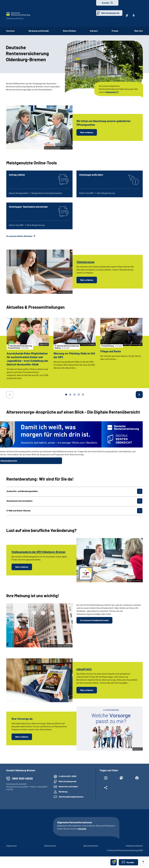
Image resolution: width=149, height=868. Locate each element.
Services (10, 31)
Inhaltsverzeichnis (134, 846)
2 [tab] (70, 395)
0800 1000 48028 (22, 778)
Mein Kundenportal (110, 13)
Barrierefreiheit (91, 846)
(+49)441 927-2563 (68, 776)
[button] (128, 862)
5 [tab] (83, 395)
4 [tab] (79, 395)
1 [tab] (66, 395)
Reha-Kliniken (70, 31)
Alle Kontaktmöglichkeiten (71, 797)
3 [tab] (74, 395)
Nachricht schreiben (68, 786)
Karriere (94, 31)
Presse (116, 31)
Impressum (11, 846)
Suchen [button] (106, 3)
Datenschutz (50, 846)
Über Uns (139, 31)
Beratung (63, 792)
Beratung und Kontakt (39, 31)
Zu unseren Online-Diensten (19, 236)
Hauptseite (111, 92)
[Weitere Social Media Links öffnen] (106, 788)
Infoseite (82, 829)
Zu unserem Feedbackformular (94, 620)
